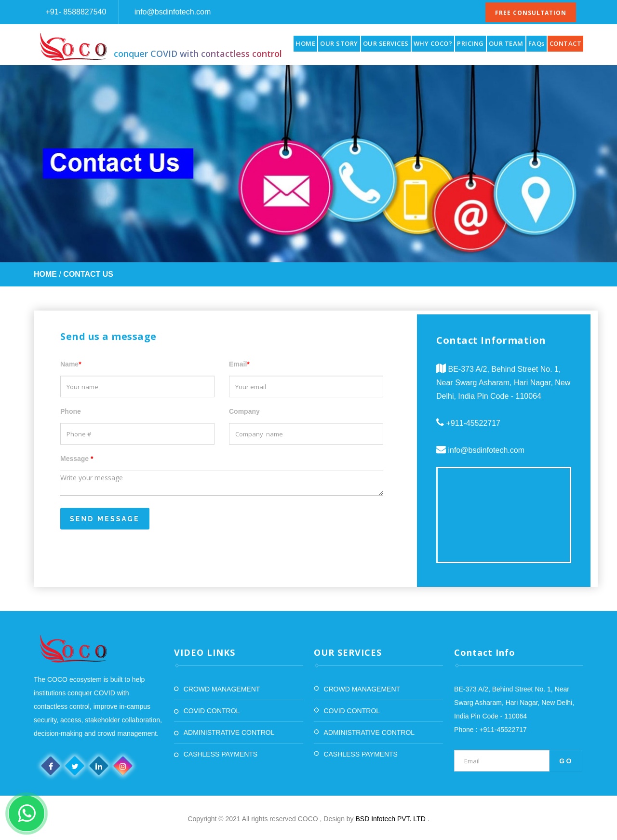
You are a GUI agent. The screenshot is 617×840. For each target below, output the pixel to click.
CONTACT (566, 43)
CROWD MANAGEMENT (222, 689)
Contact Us (88, 274)
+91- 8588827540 (75, 12)
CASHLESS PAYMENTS (221, 754)
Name (71, 364)
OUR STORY (339, 43)
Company (244, 411)
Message (77, 459)
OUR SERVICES (386, 43)
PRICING (470, 43)
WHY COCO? (433, 43)
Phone (71, 411)
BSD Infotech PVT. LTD (392, 819)
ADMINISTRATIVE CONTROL (229, 732)
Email (239, 364)
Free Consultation (531, 13)
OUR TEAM (506, 43)
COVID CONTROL (212, 711)
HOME (305, 43)
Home (45, 274)
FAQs (537, 43)
